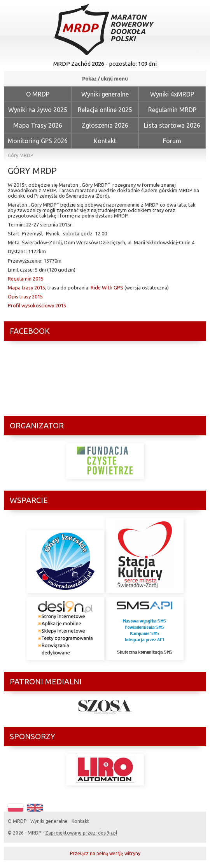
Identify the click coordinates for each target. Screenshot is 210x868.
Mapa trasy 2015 (26, 288)
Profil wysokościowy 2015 (37, 305)
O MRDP (38, 94)
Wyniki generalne (105, 94)
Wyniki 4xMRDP (172, 94)
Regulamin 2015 (26, 279)
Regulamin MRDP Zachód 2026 (172, 112)
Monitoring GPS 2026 (38, 141)
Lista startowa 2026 (172, 125)
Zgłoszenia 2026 (105, 125)
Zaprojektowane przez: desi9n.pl (81, 833)
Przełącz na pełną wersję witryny (105, 853)
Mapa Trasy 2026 (38, 125)
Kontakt (105, 141)
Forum (172, 141)
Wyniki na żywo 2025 (38, 110)
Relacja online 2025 (105, 110)
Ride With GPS (107, 288)
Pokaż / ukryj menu (105, 79)
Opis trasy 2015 (25, 296)
